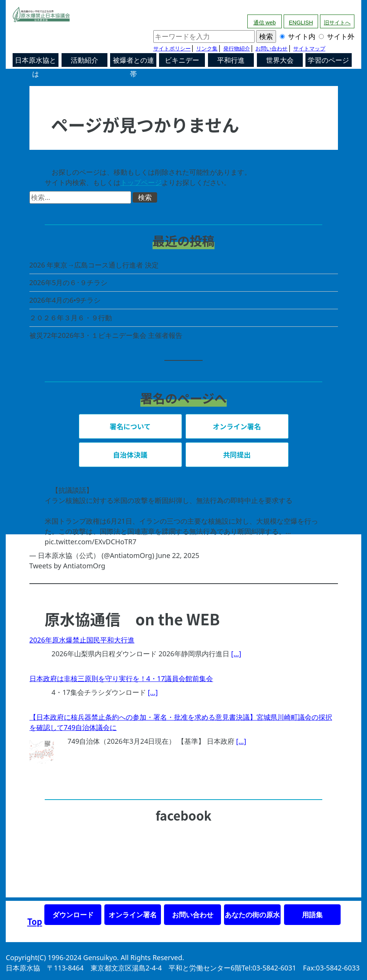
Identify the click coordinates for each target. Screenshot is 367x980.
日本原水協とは (36, 62)
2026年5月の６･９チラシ (68, 282)
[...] (236, 654)
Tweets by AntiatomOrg (67, 566)
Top (35, 921)
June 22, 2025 (178, 555)
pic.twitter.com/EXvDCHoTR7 (91, 542)
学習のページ (328, 60)
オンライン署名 (133, 915)
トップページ (141, 182)
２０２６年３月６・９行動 (71, 318)
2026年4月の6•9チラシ (65, 300)
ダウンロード (73, 915)
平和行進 (231, 60)
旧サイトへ (337, 23)
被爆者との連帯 (133, 62)
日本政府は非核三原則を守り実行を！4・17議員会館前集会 (121, 678)
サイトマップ (309, 49)
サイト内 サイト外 (254, 36)
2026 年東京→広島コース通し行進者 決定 (94, 265)
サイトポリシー (172, 49)
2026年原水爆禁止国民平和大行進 (82, 640)
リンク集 (207, 49)
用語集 (312, 915)
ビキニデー (182, 60)
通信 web (265, 23)
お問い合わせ (271, 49)
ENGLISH (301, 23)
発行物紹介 (237, 49)
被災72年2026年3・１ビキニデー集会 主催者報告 (106, 335)
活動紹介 (84, 60)
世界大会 (280, 60)
